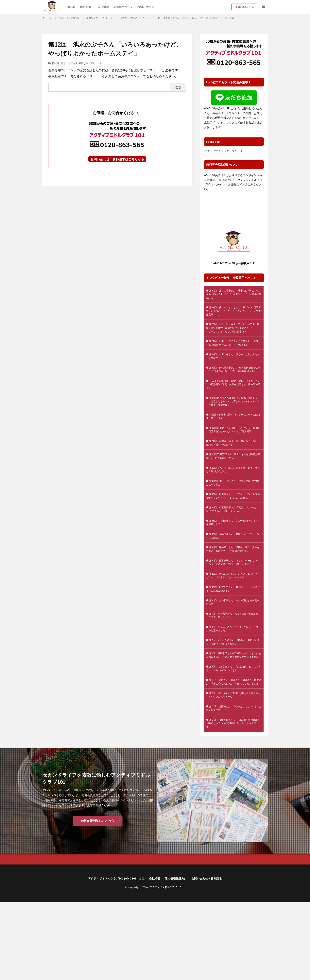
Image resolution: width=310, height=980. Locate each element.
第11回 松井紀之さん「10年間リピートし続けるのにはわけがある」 (233, 646)
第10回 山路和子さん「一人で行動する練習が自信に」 (233, 660)
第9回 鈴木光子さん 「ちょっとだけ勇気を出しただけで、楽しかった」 (234, 674)
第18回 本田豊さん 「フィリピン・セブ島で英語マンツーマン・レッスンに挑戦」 (233, 534)
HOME (71, 7)
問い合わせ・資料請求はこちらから (119, 159)
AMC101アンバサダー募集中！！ (234, 263)
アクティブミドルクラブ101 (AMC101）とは (112, 956)
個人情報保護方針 (178, 956)
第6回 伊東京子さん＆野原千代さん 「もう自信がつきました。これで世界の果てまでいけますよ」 (234, 720)
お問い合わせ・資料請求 (213, 956)
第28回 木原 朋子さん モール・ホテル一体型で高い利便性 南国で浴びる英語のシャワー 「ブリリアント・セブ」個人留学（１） (234, 334)
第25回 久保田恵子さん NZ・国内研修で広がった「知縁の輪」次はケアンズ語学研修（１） (234, 388)
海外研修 (86, 7)
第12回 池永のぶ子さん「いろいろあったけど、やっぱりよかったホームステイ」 (197, 18)
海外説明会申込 (246, 7)
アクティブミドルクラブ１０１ (223, 151)
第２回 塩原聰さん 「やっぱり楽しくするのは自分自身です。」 (233, 784)
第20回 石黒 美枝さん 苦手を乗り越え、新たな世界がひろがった (232, 503)
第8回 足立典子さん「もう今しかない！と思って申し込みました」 (233, 689)
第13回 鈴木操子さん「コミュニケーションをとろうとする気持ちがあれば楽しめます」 (234, 615)
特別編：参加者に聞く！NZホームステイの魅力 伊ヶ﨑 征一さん (233, 442)
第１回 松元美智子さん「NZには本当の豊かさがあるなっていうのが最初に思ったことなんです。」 (234, 800)
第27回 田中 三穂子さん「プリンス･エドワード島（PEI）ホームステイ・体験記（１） (233, 355)
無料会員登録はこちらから (98, 898)
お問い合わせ (146, 7)
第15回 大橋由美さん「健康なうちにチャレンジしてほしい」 (233, 580)
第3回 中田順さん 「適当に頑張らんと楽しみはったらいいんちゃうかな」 (234, 769)
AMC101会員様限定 (70, 18)
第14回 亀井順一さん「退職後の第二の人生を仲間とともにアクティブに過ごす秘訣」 (233, 596)
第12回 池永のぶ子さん (134, 18)
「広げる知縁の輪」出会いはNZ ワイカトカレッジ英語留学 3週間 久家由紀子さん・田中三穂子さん (233, 406)
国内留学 (103, 7)
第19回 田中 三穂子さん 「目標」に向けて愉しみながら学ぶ (233, 518)
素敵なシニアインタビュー (100, 18)
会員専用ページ (123, 7)
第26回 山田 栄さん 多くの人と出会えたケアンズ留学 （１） (233, 371)
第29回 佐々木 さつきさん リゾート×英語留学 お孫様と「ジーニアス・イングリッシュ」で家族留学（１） (234, 314)
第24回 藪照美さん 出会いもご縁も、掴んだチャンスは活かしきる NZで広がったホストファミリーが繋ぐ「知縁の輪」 (233, 425)
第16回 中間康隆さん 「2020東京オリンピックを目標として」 (233, 565)
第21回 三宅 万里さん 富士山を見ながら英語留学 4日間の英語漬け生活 (233, 489)
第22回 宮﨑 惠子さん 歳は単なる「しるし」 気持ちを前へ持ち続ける (233, 474)
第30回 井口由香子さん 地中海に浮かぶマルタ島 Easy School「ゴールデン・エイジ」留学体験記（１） (233, 295)
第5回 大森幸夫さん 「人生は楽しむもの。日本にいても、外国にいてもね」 (234, 736)
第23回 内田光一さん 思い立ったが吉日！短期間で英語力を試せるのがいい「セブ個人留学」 (234, 458)
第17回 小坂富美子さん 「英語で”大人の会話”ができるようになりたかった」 (234, 551)
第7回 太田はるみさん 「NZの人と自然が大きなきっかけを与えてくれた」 (233, 703)
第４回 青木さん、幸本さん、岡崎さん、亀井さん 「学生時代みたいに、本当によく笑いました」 (234, 753)
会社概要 (155, 956)
